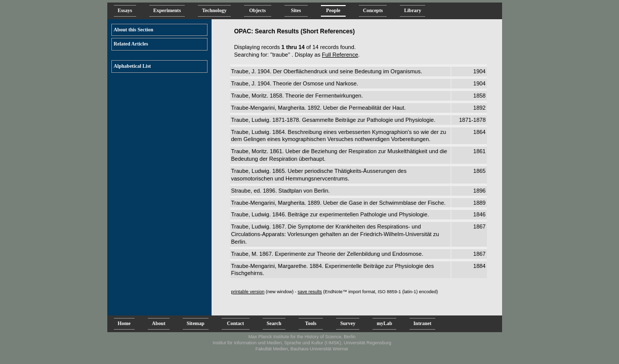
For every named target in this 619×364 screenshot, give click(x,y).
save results (310, 292)
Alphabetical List (133, 66)
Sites (296, 10)
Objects (258, 10)
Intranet (423, 323)
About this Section (134, 30)
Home (125, 323)
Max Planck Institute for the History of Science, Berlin (302, 337)
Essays (125, 10)
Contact (236, 323)
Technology (214, 10)
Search (274, 323)
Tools (311, 323)
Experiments (167, 10)
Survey (348, 323)
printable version (248, 292)
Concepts (373, 10)
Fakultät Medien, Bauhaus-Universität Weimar (302, 349)
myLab (384, 323)
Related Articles (131, 44)
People (333, 10)
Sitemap (196, 323)
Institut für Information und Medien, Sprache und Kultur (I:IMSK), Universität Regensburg (302, 343)
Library (412, 10)
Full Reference (340, 55)
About (159, 323)
